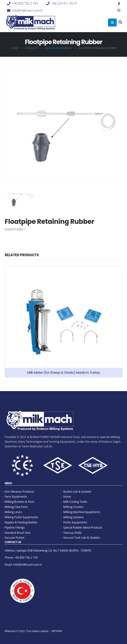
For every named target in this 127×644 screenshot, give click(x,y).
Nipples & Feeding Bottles (21, 522)
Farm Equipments (16, 496)
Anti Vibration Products (19, 492)
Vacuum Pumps (14, 537)
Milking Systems (74, 517)
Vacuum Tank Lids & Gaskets (82, 537)
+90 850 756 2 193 (25, 3)
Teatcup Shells (73, 533)
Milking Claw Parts (16, 507)
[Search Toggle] (120, 23)
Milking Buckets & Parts (19, 502)
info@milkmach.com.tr (27, 10)
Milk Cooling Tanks (75, 502)
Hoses (67, 496)
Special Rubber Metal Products (83, 527)
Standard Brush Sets (17, 533)
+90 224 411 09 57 (64, 3)
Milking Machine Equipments (82, 512)
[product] (63, 322)
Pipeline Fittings (15, 527)
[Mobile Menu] (112, 23)
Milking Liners (13, 512)
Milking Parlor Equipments (21, 517)
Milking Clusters (73, 507)
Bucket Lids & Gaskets (77, 492)
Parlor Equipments (75, 522)
